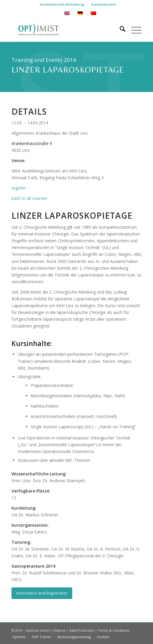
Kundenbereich (104, 4)
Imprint (60, 630)
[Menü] (133, 30)
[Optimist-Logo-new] (64, 30)
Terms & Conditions (114, 630)
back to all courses (29, 198)
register (19, 188)
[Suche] (120, 30)
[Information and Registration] (42, 593)
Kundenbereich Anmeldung (62, 4)
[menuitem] (62, 4)
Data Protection (82, 630)
